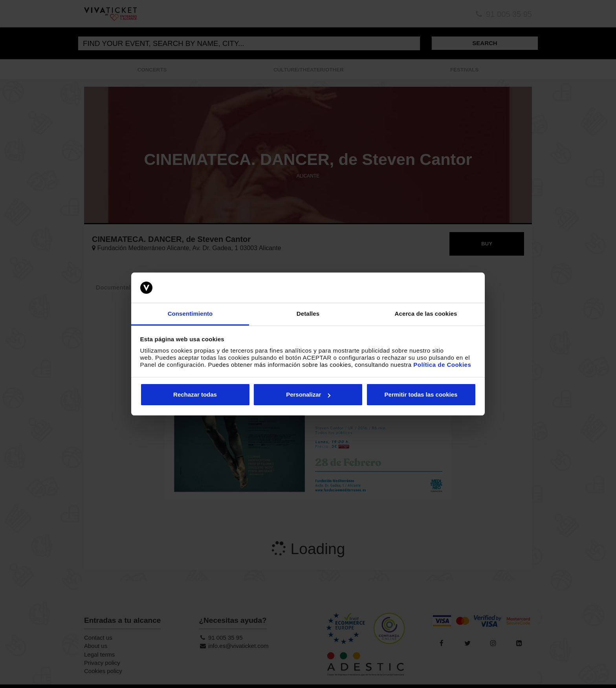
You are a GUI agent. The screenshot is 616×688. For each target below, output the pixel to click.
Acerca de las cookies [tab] (426, 314)
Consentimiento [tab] (190, 314)
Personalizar (308, 394)
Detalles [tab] (308, 314)
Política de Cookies (442, 365)
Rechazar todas (195, 394)
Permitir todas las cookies (421, 394)
